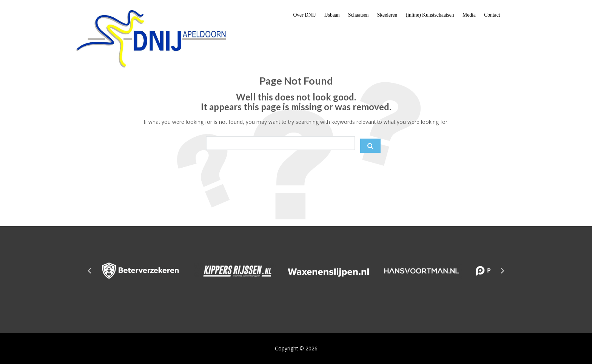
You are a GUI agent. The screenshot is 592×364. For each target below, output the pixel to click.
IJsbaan (332, 15)
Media (469, 15)
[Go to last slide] (90, 271)
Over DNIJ (304, 15)
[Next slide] (502, 271)
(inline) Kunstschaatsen (430, 15)
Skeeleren (387, 15)
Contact (492, 15)
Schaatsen (358, 15)
